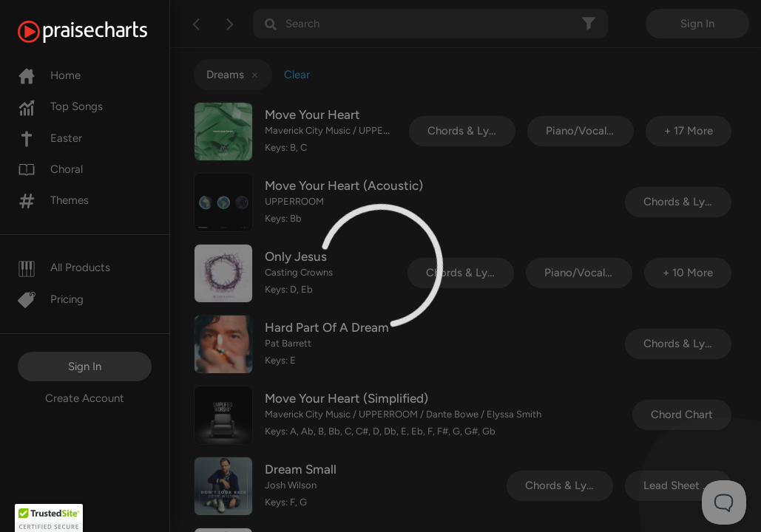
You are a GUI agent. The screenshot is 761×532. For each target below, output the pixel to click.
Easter (50, 138)
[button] (49, 518)
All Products (64, 267)
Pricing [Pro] (51, 299)
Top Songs (60, 106)
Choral (50, 169)
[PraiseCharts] (101, 32)
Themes (53, 200)
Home (49, 75)
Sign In (85, 366)
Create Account (85, 398)
